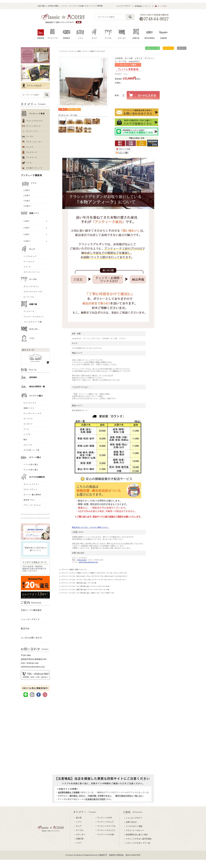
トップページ (63, 51)
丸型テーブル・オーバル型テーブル (103, 593)
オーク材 (106, 590)
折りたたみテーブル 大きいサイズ (116, 576)
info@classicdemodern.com (88, 562)
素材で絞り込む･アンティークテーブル (89, 590)
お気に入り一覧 (152, 48)
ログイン (182, 48)
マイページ (168, 48)
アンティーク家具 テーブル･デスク (94, 51)
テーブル (72, 576)
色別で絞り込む (82, 583)
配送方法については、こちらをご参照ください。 (91, 527)
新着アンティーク (81, 569)
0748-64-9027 (82, 560)
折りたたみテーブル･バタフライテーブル (90, 576)
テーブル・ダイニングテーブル (117, 573)
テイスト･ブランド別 (83, 580)
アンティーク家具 (75, 51)
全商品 (71, 569)
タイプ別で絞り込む (83, 586)
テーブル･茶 (92, 583)
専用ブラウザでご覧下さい (103, 837)
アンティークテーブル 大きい (101, 586)
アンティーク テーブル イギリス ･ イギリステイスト (109, 580)
